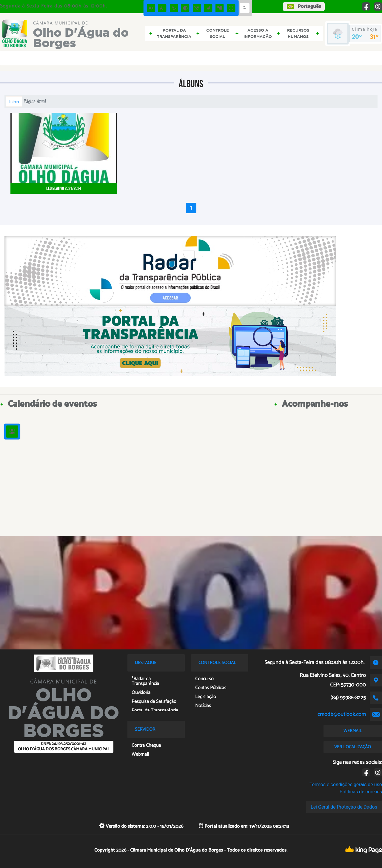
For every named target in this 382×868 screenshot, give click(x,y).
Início (14, 102)
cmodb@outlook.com (342, 715)
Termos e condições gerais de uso (346, 785)
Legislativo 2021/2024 (64, 189)
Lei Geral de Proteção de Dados (344, 807)
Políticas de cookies (361, 792)
